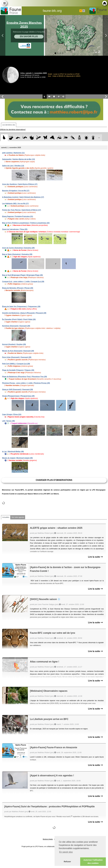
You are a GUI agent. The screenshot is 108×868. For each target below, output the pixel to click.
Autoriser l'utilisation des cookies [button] (93, 862)
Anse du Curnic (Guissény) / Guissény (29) (18, 248)
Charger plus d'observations (54, 480)
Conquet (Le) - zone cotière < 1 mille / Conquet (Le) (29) (23, 282)
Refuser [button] (67, 862)
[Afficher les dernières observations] (13, 130)
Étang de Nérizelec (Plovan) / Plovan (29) (18, 288)
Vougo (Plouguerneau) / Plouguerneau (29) (18, 396)
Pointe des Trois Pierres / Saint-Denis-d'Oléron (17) (22, 210)
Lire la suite (95, 557)
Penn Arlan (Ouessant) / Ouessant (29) (17, 357)
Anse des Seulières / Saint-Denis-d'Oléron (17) (20, 184)
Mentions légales (48, 839)
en (84, 11)
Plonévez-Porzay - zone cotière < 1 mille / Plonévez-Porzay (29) (26, 383)
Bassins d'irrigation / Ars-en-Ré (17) (16, 191)
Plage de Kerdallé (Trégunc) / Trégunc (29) (18, 370)
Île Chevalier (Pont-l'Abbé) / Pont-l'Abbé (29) (19, 319)
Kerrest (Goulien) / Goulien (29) (14, 344)
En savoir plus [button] (66, 852)
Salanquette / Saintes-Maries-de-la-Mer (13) (19, 159)
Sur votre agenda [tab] (18, 517)
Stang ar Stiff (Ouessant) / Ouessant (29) (18, 389)
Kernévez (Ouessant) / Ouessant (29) (16, 326)
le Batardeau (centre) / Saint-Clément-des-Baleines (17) (23, 197)
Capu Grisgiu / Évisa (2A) (12, 414)
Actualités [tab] (6, 517)
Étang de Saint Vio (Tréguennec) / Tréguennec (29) (21, 307)
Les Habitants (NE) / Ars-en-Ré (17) (15, 204)
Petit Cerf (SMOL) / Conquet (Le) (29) (16, 364)
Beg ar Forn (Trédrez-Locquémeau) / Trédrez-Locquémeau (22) (26, 223)
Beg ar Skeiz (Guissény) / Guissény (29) (17, 254)
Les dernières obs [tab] (9, 125)
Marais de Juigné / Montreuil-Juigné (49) (17, 458)
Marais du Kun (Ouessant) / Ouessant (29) (18, 351)
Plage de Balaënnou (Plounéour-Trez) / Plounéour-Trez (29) (25, 377)
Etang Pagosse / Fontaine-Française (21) (18, 216)
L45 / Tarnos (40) (8, 421)
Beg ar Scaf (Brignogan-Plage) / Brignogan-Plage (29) (22, 275)
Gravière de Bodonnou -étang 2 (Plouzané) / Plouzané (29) (24, 313)
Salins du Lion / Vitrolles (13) (13, 166)
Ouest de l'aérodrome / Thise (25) (15, 229)
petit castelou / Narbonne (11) (13, 153)
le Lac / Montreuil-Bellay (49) (13, 452)
